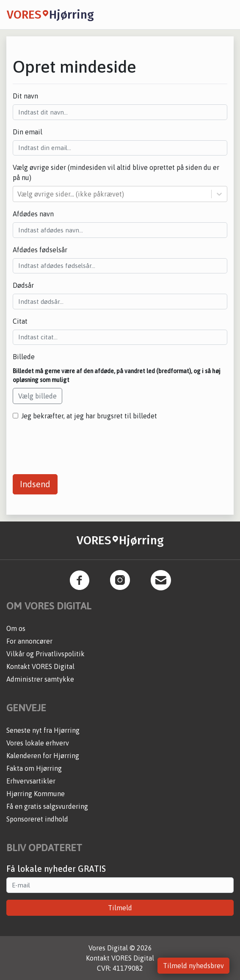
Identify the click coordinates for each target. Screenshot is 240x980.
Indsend (35, 484)
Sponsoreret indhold (37, 819)
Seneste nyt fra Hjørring (43, 730)
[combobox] (18, 194)
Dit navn (25, 96)
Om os (16, 628)
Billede (24, 357)
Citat (20, 321)
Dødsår (23, 285)
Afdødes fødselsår (40, 250)
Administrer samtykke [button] (40, 679)
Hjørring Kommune (36, 794)
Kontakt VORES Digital (40, 666)
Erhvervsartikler (31, 781)
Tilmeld (120, 908)
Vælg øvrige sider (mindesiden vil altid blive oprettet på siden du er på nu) (116, 172)
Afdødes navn (33, 214)
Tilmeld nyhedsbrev (193, 966)
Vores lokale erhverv (38, 743)
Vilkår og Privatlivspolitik (46, 654)
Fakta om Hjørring (34, 768)
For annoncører (29, 641)
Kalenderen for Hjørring (43, 756)
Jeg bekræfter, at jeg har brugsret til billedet (89, 416)
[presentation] (77, 444)
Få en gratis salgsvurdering (47, 806)
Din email (28, 132)
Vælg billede (37, 396)
